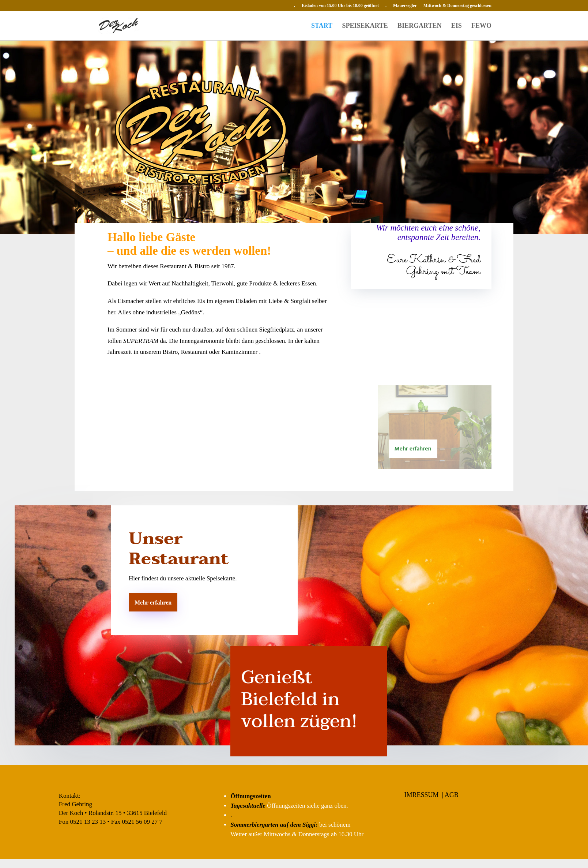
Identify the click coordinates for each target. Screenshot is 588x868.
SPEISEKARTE (365, 26)
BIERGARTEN (419, 26)
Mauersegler (405, 6)
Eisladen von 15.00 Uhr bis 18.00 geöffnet (340, 6)
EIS (457, 26)
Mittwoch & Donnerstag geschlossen (457, 6)
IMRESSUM (422, 795)
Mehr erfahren (413, 449)
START (322, 26)
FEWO (481, 26)
